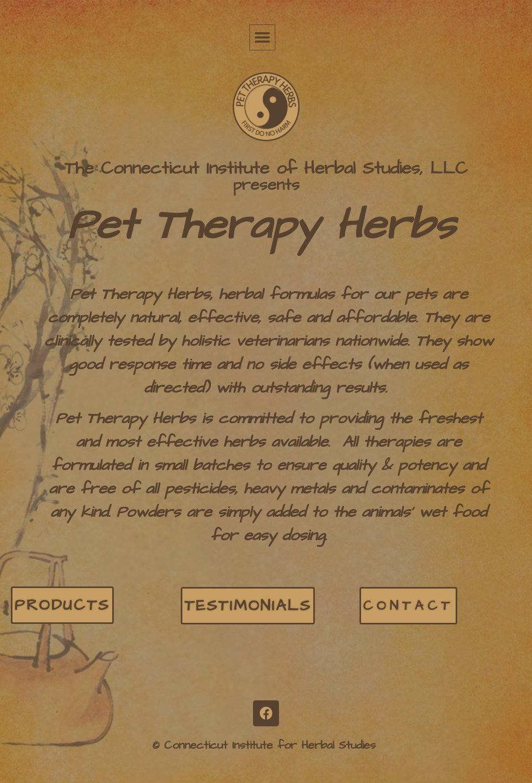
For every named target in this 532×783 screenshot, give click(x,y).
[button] (262, 37)
